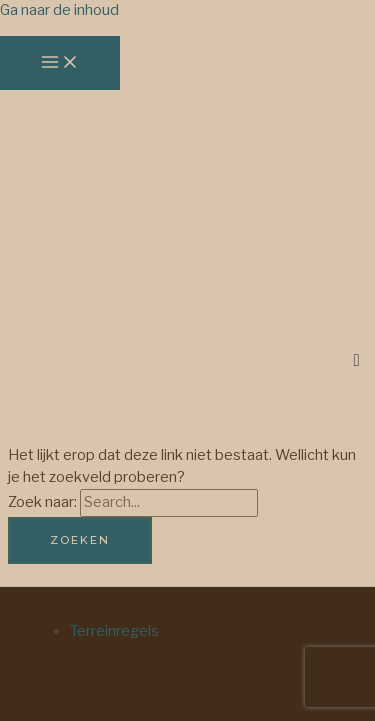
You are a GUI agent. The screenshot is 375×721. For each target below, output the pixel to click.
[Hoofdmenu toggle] (60, 63)
